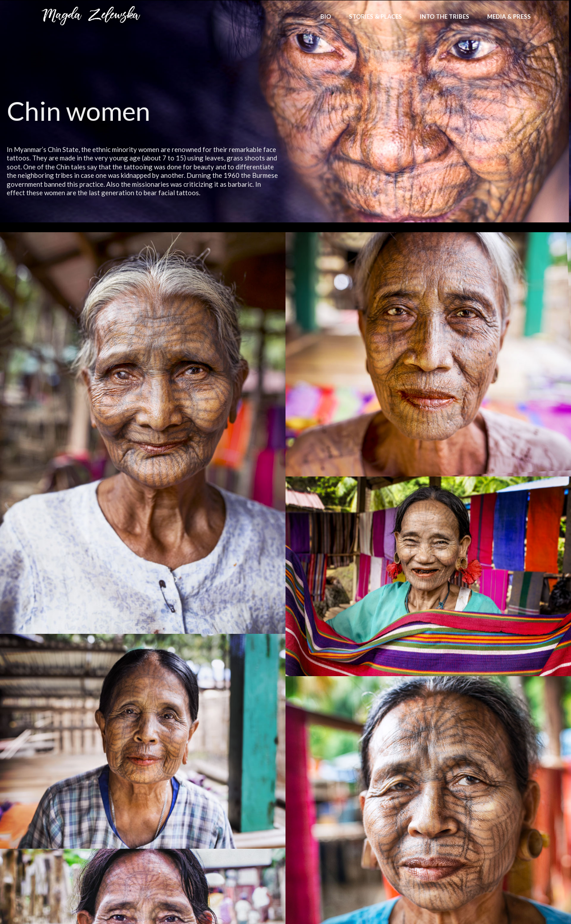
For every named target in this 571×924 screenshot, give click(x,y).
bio (326, 16)
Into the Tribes (445, 16)
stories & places (375, 16)
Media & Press (509, 16)
